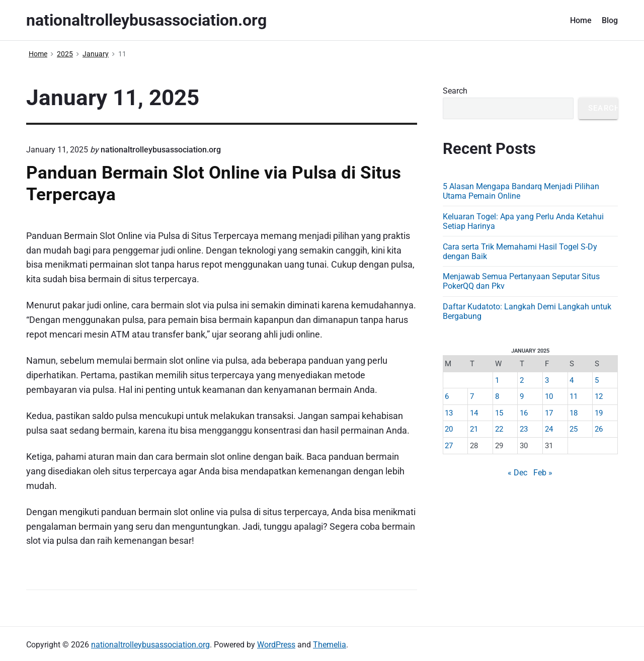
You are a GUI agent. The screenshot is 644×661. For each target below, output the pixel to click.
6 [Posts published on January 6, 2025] (447, 396)
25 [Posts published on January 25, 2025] (574, 429)
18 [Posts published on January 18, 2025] (574, 413)
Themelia (330, 645)
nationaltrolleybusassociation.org (150, 645)
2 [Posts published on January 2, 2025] (522, 380)
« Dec (517, 473)
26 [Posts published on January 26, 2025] (599, 429)
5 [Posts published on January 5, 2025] (597, 380)
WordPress (276, 645)
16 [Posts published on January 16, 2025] (524, 413)
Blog (610, 20)
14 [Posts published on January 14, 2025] (474, 413)
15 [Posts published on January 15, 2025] (499, 413)
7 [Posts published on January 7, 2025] (472, 396)
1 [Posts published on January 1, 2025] (497, 380)
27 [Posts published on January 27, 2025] (449, 446)
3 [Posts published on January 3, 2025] (547, 380)
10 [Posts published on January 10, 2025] (549, 396)
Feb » (543, 473)
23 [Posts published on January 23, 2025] (524, 429)
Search (455, 91)
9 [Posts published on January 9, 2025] (522, 396)
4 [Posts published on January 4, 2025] (572, 380)
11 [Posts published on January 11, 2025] (574, 396)
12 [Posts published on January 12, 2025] (599, 396)
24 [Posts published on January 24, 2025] (549, 429)
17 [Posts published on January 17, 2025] (549, 413)
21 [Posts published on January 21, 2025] (474, 429)
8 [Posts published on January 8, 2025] (497, 396)
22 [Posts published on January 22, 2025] (499, 429)
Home (581, 20)
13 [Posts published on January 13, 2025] (449, 413)
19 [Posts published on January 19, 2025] (599, 413)
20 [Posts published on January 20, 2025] (449, 429)
